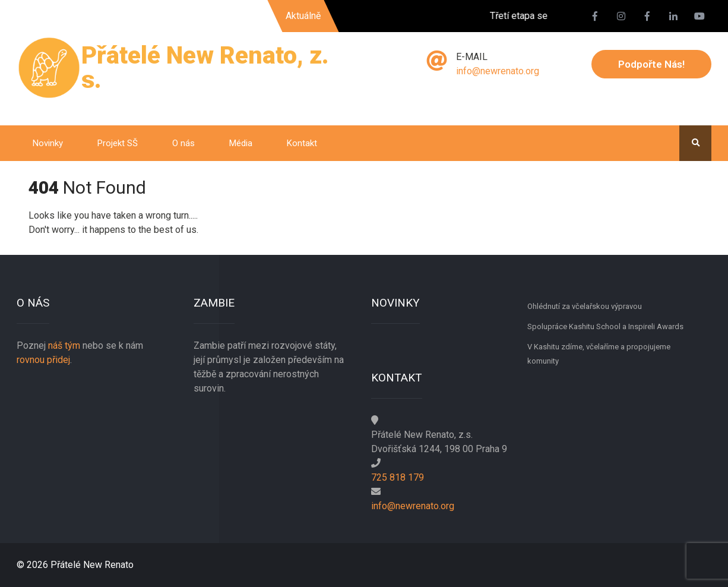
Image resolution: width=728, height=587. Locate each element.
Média (241, 143)
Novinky (48, 143)
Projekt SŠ (118, 143)
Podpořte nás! (651, 64)
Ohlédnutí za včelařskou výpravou (585, 306)
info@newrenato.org (498, 71)
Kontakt (302, 143)
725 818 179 (398, 477)
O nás (183, 143)
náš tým (64, 345)
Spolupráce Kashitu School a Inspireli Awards (605, 326)
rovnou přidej (43, 360)
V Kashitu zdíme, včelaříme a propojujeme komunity (599, 354)
